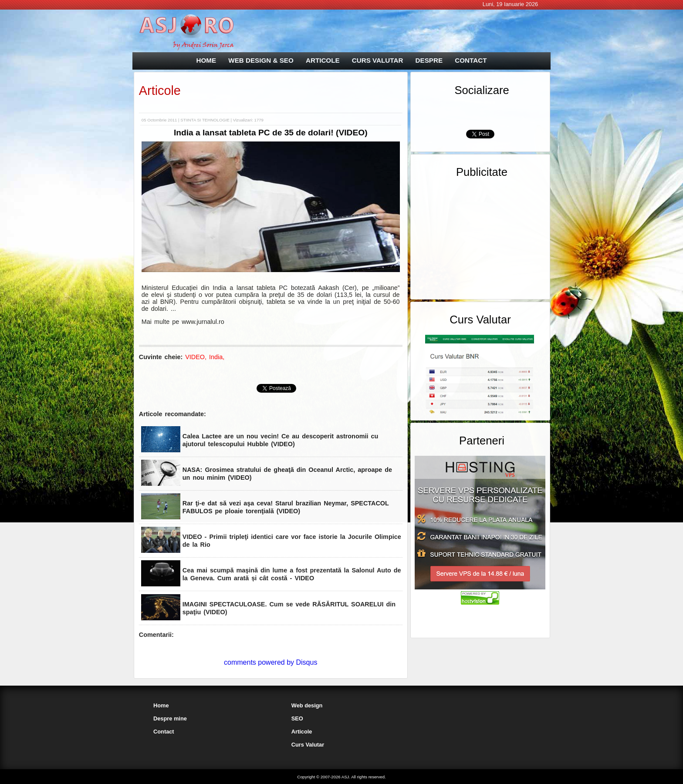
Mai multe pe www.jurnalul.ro (183, 322)
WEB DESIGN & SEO (261, 60)
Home (161, 705)
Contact (164, 732)
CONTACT (471, 60)
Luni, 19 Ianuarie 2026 (510, 4)
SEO (297, 718)
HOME (206, 60)
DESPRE (429, 60)
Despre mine (170, 718)
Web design (307, 705)
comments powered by (270, 662)
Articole (160, 91)
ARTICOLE (323, 60)
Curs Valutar (308, 745)
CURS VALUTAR (378, 60)
